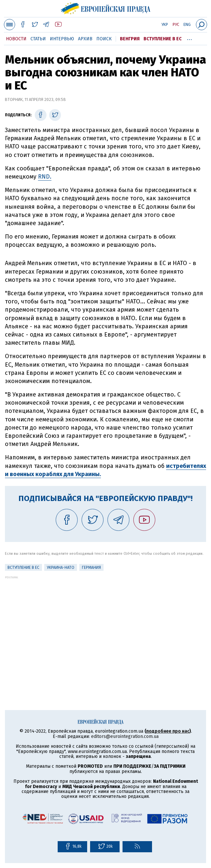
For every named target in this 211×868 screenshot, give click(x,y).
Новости (16, 39)
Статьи (38, 39)
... (190, 38)
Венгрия (130, 39)
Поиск (104, 39)
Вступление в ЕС (163, 39)
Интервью (62, 39)
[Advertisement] (105, 625)
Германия (91, 568)
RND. (45, 177)
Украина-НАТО (61, 568)
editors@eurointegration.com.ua (125, 736)
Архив (85, 39)
